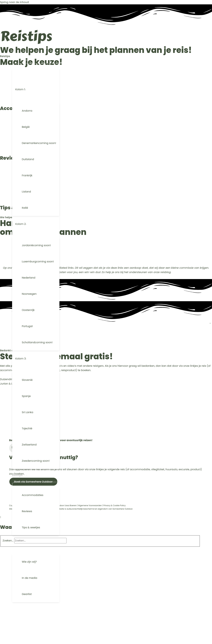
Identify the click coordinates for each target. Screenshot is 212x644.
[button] (34, 57)
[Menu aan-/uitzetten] (36, 66)
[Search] (73, 541)
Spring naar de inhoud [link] (14, 2)
